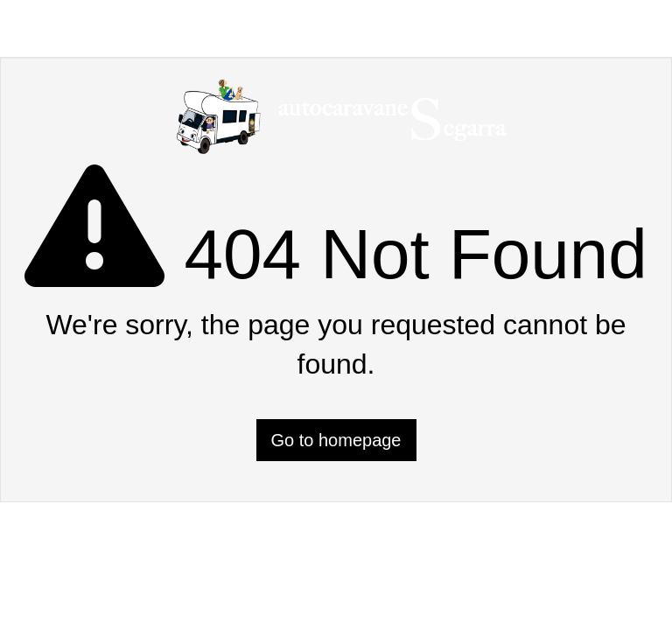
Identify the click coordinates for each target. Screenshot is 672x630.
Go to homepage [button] (336, 440)
